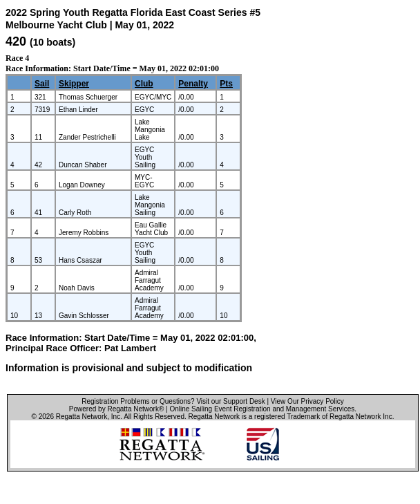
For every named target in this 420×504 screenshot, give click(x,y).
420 (16, 41)
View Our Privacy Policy (307, 401)
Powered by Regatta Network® (116, 409)
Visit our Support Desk (230, 401)
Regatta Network (82, 417)
